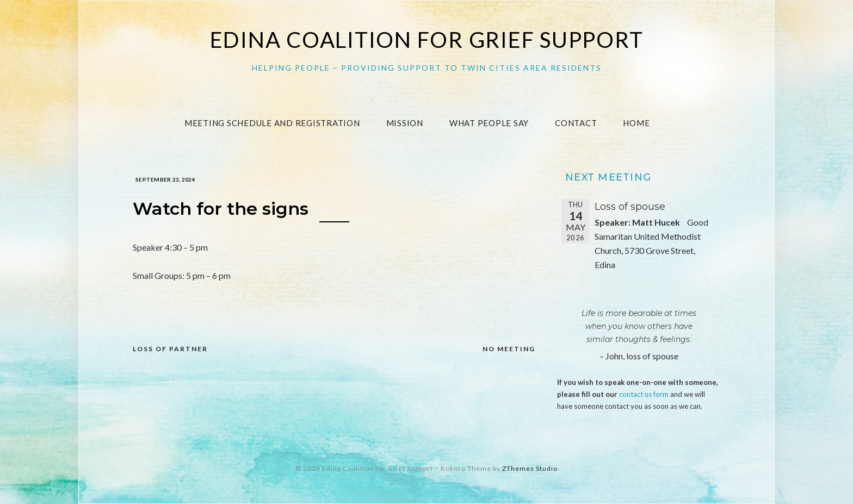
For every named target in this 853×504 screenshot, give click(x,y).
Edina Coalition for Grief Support (427, 40)
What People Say (489, 123)
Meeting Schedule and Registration (272, 123)
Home (636, 123)
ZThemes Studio (530, 468)
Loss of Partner (170, 349)
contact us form (644, 394)
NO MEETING (509, 349)
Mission (405, 123)
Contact (576, 123)
